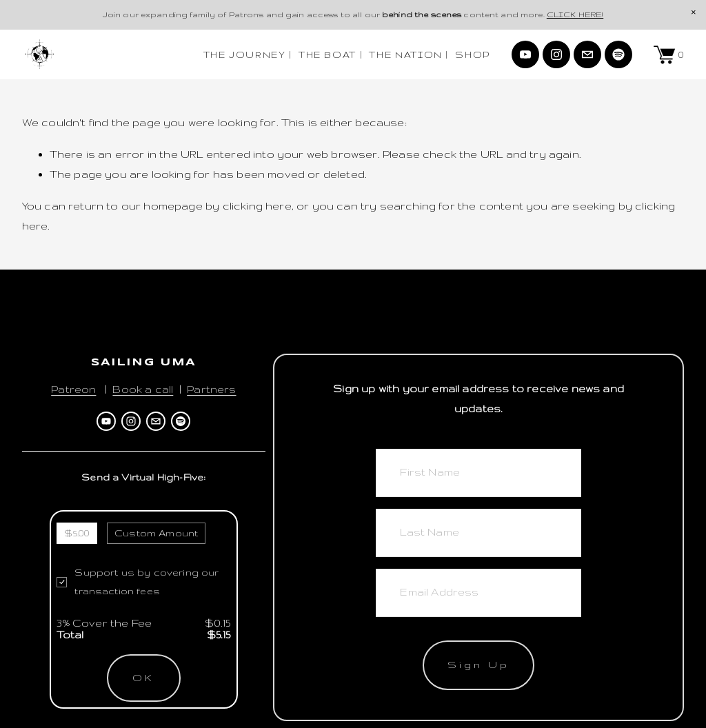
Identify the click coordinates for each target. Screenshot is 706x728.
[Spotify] (618, 54)
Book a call (143, 389)
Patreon (73, 389)
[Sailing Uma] (525, 54)
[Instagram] (556, 54)
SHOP (473, 54)
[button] (694, 12)
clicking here (257, 206)
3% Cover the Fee (104, 623)
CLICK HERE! (575, 14)
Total (70, 635)
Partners (211, 389)
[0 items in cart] (669, 55)
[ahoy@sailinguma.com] (587, 54)
